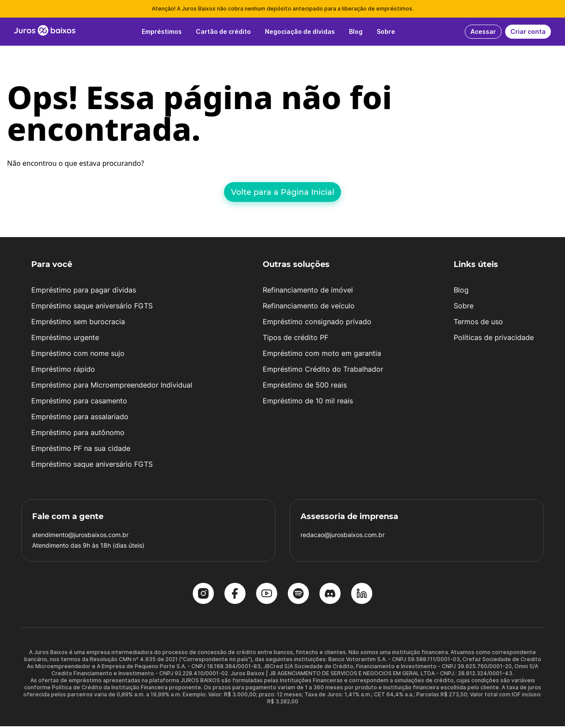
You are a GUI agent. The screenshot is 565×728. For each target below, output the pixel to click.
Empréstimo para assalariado (80, 418)
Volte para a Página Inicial (283, 192)
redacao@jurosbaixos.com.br (343, 536)
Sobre (464, 307)
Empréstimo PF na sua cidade (81, 450)
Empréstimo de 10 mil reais (308, 402)
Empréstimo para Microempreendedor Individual (112, 387)
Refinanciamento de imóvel (308, 292)
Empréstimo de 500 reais (305, 387)
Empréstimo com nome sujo (78, 355)
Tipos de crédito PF (295, 339)
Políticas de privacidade (494, 339)
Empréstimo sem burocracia (78, 323)
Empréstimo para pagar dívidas (84, 292)
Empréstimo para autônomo (78, 434)
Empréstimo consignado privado (317, 323)
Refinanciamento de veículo (309, 307)
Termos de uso (478, 323)
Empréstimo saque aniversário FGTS (92, 307)
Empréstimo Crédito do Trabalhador (323, 371)
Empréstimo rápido (63, 371)
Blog (461, 292)
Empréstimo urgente (65, 339)
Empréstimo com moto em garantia (322, 355)
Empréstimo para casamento (79, 402)
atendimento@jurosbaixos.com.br (80, 536)
